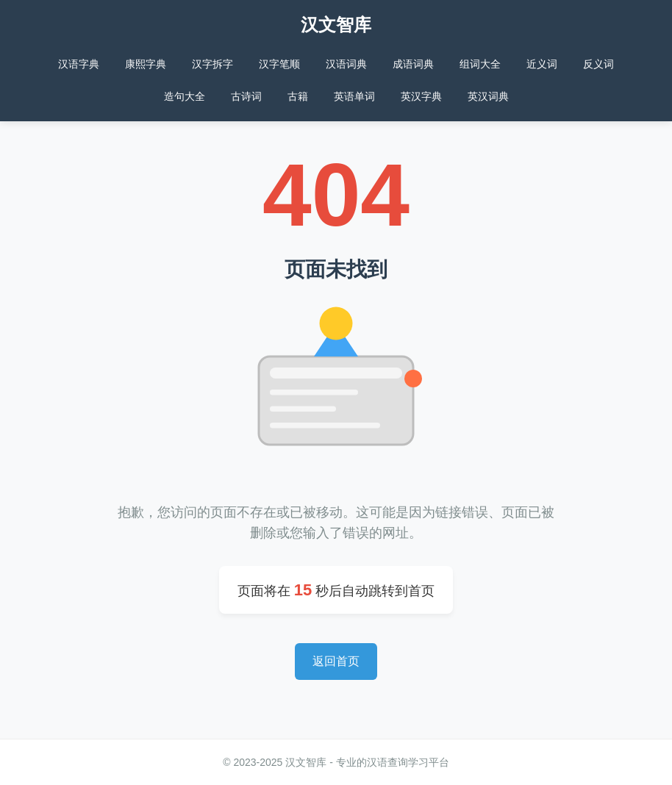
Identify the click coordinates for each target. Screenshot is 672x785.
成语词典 (413, 64)
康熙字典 (146, 64)
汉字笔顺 (279, 64)
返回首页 (336, 661)
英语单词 (354, 96)
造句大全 (185, 96)
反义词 (598, 64)
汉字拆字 (212, 64)
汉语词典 (346, 64)
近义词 (542, 64)
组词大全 (480, 64)
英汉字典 (421, 96)
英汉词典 (488, 96)
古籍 (298, 96)
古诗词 (246, 96)
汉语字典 (79, 64)
